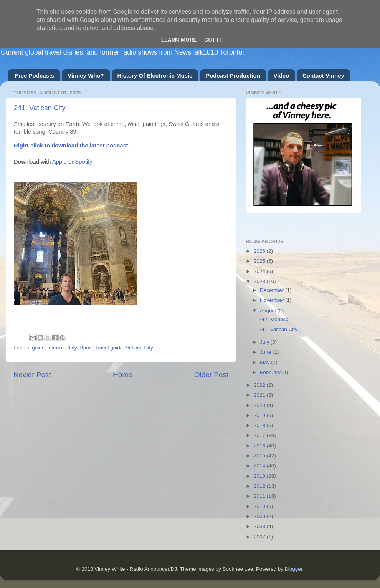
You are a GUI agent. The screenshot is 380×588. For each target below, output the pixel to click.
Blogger (294, 569)
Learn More (179, 40)
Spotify (83, 162)
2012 (260, 486)
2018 (260, 425)
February (271, 372)
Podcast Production (233, 75)
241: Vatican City (40, 108)
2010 (260, 506)
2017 (260, 435)
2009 (260, 516)
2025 (260, 261)
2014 (260, 466)
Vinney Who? (86, 75)
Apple (59, 162)
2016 (260, 446)
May (265, 362)
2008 (260, 526)
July (265, 342)
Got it (213, 40)
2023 (260, 281)
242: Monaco (274, 319)
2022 (260, 385)
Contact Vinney (323, 75)
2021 (260, 395)
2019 (260, 415)
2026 (260, 251)
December (273, 290)
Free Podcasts (35, 75)
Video (282, 75)
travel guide (109, 348)
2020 (260, 405)
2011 (260, 496)
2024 (260, 271)
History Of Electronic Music (155, 75)
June (266, 352)
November (273, 300)
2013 (260, 476)
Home (122, 375)
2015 (260, 456)
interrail (56, 348)
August (269, 311)
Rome (86, 348)
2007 (260, 537)
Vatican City (140, 348)
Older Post (211, 375)
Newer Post (32, 375)
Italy (72, 348)
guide (38, 348)
